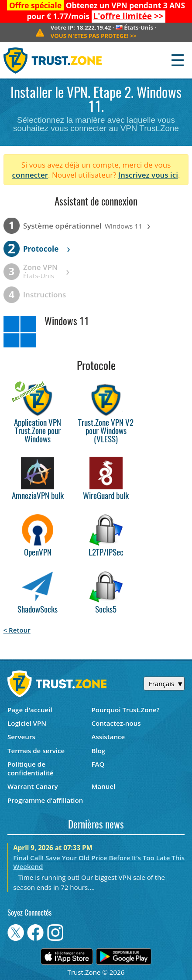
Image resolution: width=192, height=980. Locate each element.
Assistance (108, 737)
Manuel (103, 786)
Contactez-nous (116, 723)
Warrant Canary (33, 786)
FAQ (98, 764)
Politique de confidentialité (31, 768)
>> (128, 16)
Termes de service (36, 751)
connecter (30, 175)
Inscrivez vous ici (148, 175)
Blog (98, 751)
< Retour (17, 630)
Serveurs (21, 737)
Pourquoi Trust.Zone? (125, 710)
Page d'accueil (30, 710)
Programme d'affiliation (45, 800)
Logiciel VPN (27, 723)
